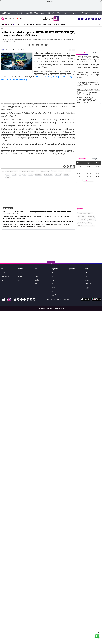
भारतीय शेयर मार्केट (48, 174)
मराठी (86, 13)
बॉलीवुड (20, 273)
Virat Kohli (81, 223)
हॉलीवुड (20, 277)
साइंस (70, 277)
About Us (50, 299)
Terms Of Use (57, 299)
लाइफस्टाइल (45, 25)
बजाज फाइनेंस (38, 174)
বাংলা (91, 13)
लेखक (70, 273)
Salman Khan (91, 226)
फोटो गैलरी (57, 25)
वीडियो (87, 288)
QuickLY (9, 25)
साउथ (20, 284)
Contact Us (66, 299)
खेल (34, 25)
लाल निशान (66, 174)
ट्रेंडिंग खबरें (94, 52)
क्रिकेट (36, 273)
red (42, 171)
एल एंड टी (68, 171)
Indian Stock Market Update (27, 171)
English (76, 13)
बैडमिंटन (37, 284)
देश (22, 25)
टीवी (19, 280)
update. (54, 171)
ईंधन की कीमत (82, 159)
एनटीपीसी (61, 171)
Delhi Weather (82, 220)
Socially (16, 25)
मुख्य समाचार (72, 269)
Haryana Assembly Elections (85, 213)
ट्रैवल (53, 277)
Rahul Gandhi (82, 226)
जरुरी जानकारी (5, 277)
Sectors (47, 171)
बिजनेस (63, 25)
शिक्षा (3, 280)
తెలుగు (97, 13)
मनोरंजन (39, 25)
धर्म (53, 291)
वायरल (51, 25)
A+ (73, 50)
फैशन (53, 280)
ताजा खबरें (21, 19)
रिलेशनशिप (54, 295)
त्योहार (53, 288)
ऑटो (31, 25)
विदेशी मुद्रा (94, 159)
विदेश (25, 25)
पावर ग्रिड (31, 174)
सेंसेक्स (8, 178)
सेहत (53, 284)
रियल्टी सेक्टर (58, 174)
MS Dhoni (88, 223)
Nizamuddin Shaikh (10, 50)
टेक (28, 25)
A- (70, 50)
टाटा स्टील (14, 174)
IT (38, 171)
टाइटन (8, 174)
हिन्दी (82, 13)
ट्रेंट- (20, 174)
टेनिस (36, 277)
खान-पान (54, 273)
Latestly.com (49, 309)
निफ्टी (25, 174)
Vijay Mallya (91, 216)
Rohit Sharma (92, 220)
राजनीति (3, 273)
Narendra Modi (82, 216)
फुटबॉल (37, 280)
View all (88, 180)
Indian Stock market (12, 171)
